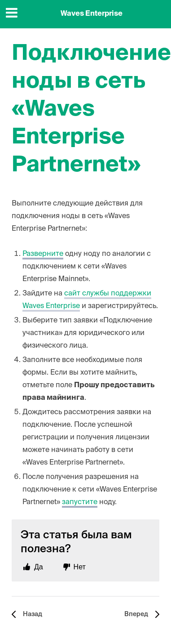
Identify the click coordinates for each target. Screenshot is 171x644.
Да (39, 567)
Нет (80, 567)
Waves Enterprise (92, 14)
